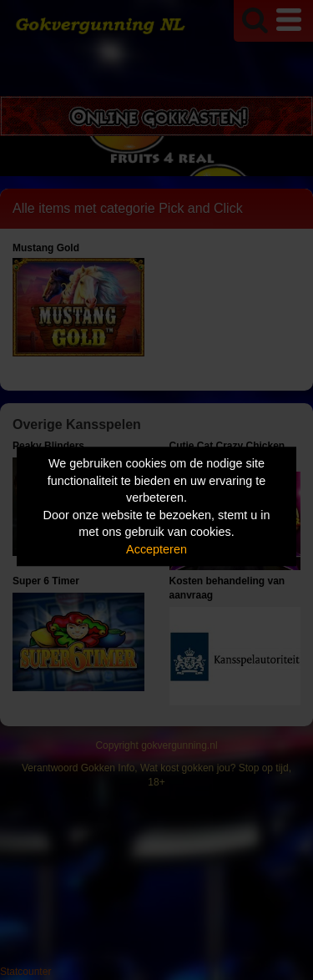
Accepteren (156, 549)
